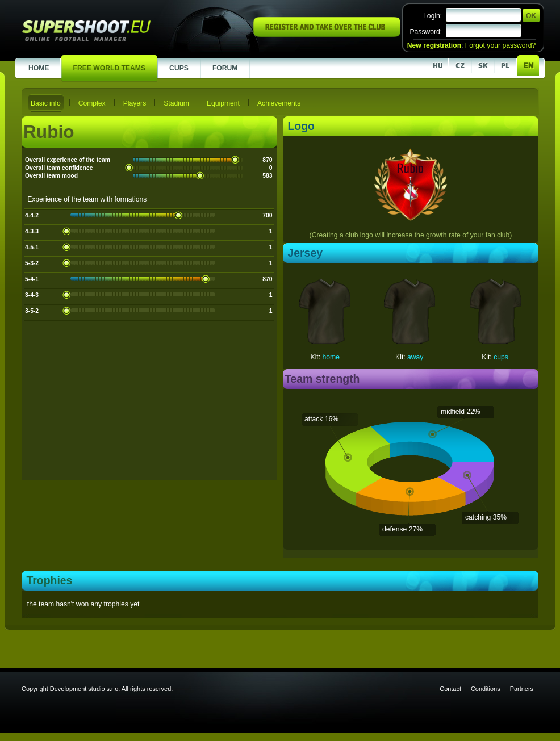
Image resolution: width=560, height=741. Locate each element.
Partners (522, 689)
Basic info (46, 103)
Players (135, 103)
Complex (92, 103)
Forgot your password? (500, 45)
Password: (426, 32)
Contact (450, 689)
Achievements (279, 103)
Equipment (223, 103)
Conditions (486, 689)
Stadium (176, 103)
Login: (432, 16)
